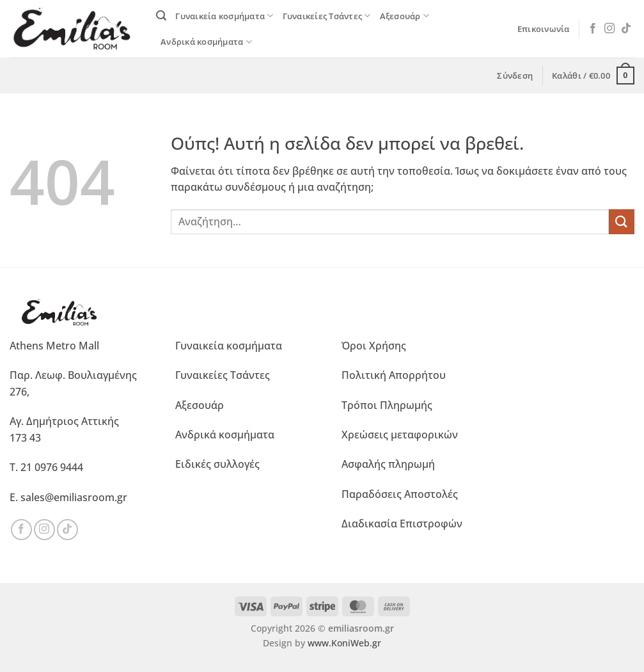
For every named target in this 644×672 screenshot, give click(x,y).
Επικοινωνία (544, 29)
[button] (161, 16)
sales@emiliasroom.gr (74, 497)
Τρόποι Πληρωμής (387, 405)
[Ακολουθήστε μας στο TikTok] (626, 29)
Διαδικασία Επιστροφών (402, 524)
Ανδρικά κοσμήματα (206, 42)
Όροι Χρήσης (374, 346)
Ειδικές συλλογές (217, 464)
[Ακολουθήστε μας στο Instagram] (609, 29)
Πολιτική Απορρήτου (394, 375)
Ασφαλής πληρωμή (388, 464)
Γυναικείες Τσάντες (327, 16)
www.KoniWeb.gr (344, 643)
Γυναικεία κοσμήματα (224, 16)
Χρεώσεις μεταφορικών (400, 435)
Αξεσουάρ (405, 16)
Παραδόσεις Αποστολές (400, 494)
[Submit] (622, 222)
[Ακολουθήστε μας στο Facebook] (593, 29)
